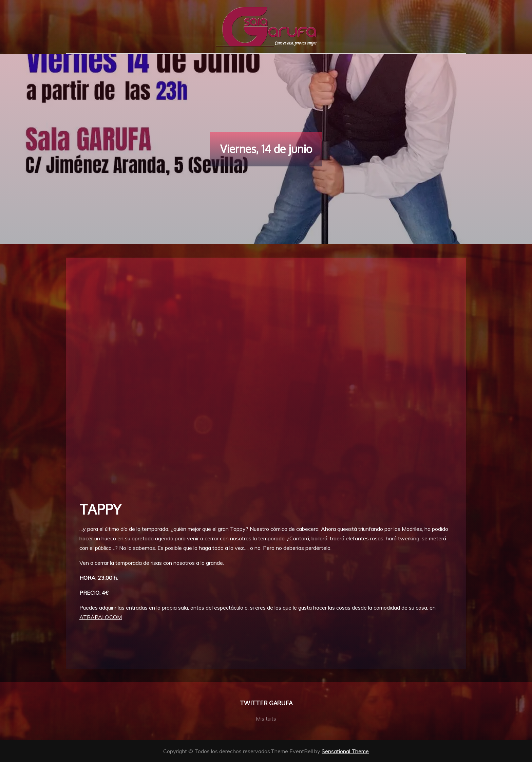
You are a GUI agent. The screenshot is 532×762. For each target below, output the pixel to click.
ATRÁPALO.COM (101, 617)
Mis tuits (266, 719)
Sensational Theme (345, 751)
